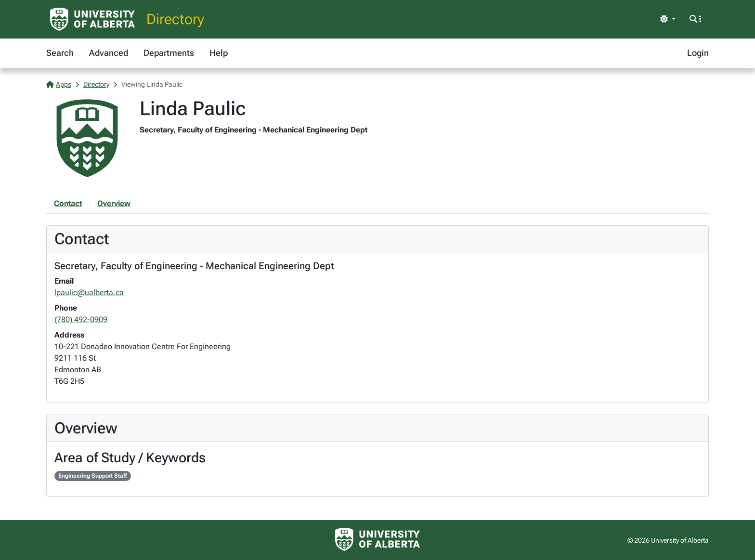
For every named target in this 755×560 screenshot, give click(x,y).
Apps (59, 84)
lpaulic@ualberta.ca (89, 293)
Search (60, 53)
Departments (169, 53)
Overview (114, 203)
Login (698, 53)
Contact (68, 203)
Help (219, 53)
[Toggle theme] (668, 19)
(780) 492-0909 (81, 319)
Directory (175, 19)
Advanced (109, 53)
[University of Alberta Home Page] (92, 19)
